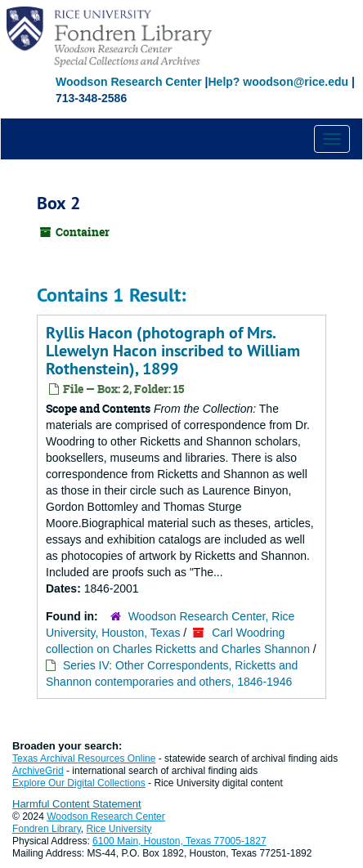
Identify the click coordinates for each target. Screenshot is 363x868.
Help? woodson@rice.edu (278, 82)
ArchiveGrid (38, 771)
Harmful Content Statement (77, 804)
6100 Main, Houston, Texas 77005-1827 (179, 841)
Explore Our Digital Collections (79, 783)
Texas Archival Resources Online (84, 758)
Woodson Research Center (129, 82)
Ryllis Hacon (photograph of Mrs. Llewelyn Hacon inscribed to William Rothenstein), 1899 (173, 351)
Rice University (119, 829)
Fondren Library (47, 829)
